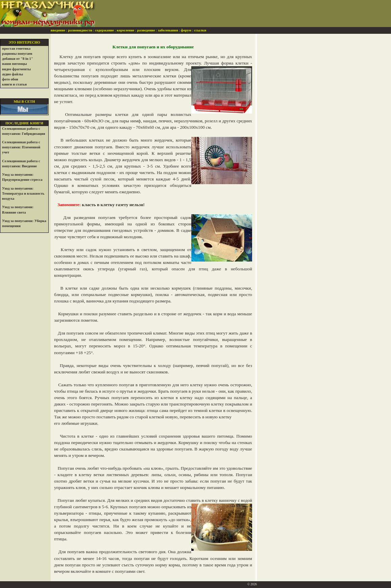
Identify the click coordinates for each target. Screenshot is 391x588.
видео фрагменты (16, 69)
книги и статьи (14, 84)
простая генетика (16, 48)
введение (58, 30)
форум (186, 30)
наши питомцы (15, 64)
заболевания (168, 30)
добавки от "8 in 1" (18, 59)
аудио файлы (13, 74)
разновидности (80, 30)
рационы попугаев (17, 54)
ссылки (200, 30)
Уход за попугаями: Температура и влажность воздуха (23, 193)
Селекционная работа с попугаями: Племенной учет (21, 147)
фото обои (10, 79)
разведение (146, 30)
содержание (104, 30)
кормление (125, 30)
